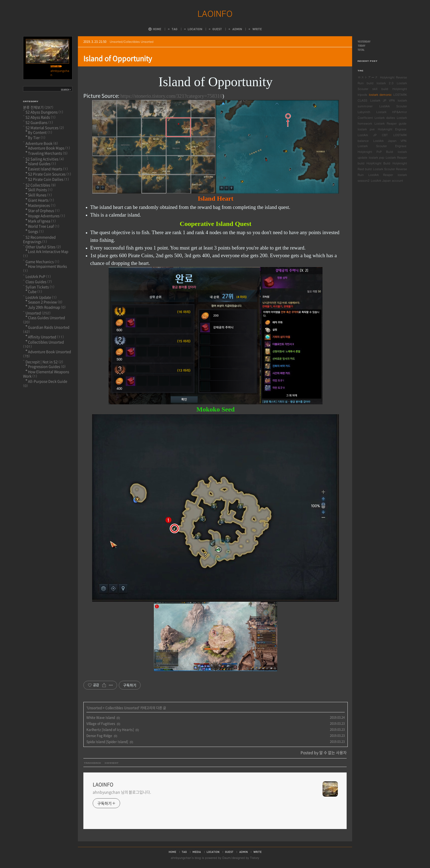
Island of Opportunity (118, 58)
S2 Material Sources (45, 128)
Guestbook (215, 29)
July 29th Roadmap (47, 307)
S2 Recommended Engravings (39, 239)
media (197, 852)
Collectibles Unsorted (122, 708)
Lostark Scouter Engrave (382, 146)
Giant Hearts (41, 200)
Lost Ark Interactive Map (46, 254)
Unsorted (94, 708)
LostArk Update (41, 297)
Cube (35, 291)
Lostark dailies (385, 118)
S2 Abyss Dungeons (44, 112)
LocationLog (193, 29)
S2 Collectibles (41, 185)
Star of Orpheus (44, 210)
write (258, 852)
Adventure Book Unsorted (47, 354)
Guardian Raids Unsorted (46, 329)
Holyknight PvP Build (375, 152)
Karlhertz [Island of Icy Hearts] (110, 730)
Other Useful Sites (43, 247)
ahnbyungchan (181, 858)
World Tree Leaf (44, 226)
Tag (172, 29)
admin (243, 852)
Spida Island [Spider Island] (107, 742)
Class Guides (39, 282)
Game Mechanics (42, 261)
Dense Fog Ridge (99, 736)
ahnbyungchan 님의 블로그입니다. (122, 792)
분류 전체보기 (38, 107)
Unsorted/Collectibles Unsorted (132, 42)
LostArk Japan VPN (390, 141)
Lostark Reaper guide (391, 123)
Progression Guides (47, 366)
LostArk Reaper (381, 175)
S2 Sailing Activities (45, 159)
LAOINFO (215, 13)
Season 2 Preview (45, 302)
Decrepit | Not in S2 (44, 362)
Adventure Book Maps (49, 148)
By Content (40, 132)
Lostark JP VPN (383, 100)
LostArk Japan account (387, 180)
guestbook (229, 852)
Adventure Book (42, 143)
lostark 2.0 (385, 83)
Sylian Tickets (40, 287)
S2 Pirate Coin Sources (49, 174)
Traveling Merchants (48, 153)
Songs (36, 231)
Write (255, 29)
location (213, 852)
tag (184, 852)
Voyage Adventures (46, 216)
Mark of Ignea (42, 221)
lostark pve (366, 129)
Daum (227, 858)
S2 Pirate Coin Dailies (48, 179)
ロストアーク (368, 77)
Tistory (255, 858)
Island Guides (42, 163)
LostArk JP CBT (373, 135)
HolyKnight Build (378, 163)
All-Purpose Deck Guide (45, 383)
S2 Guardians (39, 122)
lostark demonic (380, 95)
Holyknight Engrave (392, 129)
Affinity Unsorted (46, 337)
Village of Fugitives (101, 724)
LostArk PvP (38, 276)
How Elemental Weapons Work (46, 374)
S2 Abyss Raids (40, 117)
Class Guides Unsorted (44, 320)
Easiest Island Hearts (48, 169)
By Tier (37, 137)
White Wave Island (101, 718)
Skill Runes (40, 195)
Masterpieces (42, 205)
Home (155, 29)
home (172, 852)
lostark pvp (377, 157)
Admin (235, 29)
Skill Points (40, 190)
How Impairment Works (45, 268)
